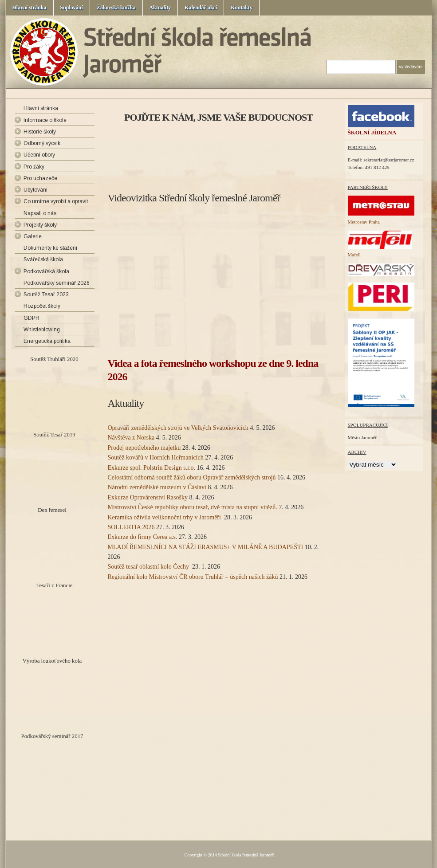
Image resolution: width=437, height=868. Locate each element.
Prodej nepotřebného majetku (144, 448)
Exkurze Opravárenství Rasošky (148, 497)
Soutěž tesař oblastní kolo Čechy (149, 567)
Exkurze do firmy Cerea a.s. (143, 537)
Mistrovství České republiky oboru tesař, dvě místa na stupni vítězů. (193, 507)
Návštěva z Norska (131, 438)
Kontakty (242, 8)
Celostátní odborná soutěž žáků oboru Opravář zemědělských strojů (192, 477)
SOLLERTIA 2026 (131, 527)
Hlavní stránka (30, 8)
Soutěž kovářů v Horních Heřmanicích (156, 458)
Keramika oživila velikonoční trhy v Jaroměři (165, 517)
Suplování (72, 8)
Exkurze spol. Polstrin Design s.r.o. (152, 468)
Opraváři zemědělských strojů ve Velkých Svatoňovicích (178, 428)
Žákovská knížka (116, 8)
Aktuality (160, 8)
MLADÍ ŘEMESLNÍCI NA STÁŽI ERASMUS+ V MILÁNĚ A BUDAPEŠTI (206, 547)
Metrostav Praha (364, 222)
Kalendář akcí (201, 8)
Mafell (354, 255)
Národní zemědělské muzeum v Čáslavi (157, 487)
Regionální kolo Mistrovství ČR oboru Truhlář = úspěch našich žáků (193, 577)
